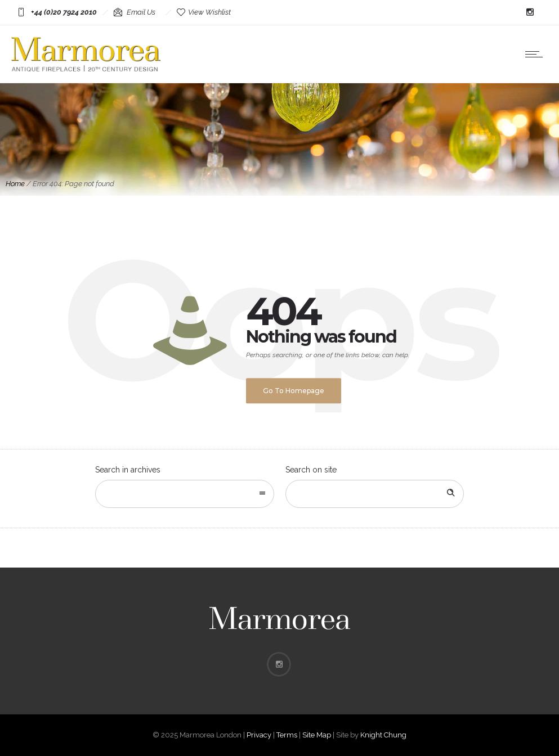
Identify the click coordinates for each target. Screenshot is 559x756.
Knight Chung (383, 735)
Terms (287, 735)
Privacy (259, 735)
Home (15, 184)
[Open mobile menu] (536, 54)
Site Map (317, 735)
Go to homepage (294, 391)
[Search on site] (375, 494)
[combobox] (185, 494)
